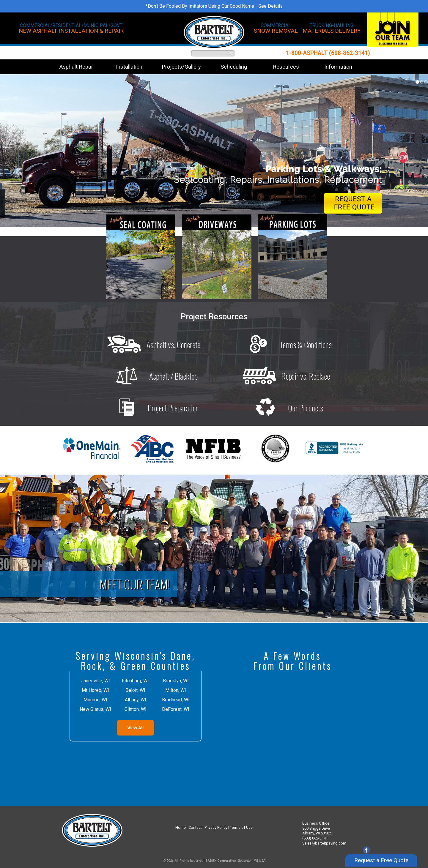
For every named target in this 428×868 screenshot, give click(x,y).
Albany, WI (136, 700)
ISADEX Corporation (220, 861)
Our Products (283, 408)
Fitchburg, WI (135, 681)
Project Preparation (151, 408)
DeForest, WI (176, 709)
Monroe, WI (95, 700)
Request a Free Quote (381, 854)
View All (136, 728)
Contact (195, 827)
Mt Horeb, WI (95, 690)
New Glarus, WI (95, 709)
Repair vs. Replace (284, 376)
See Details (270, 6)
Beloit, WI (135, 690)
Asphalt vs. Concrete (151, 345)
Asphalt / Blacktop (151, 376)
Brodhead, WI (176, 700)
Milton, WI (176, 690)
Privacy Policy (216, 827)
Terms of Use (241, 827)
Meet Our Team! (135, 584)
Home (181, 827)
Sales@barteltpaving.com (324, 843)
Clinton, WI (136, 709)
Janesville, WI (95, 681)
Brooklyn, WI (176, 681)
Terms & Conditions (284, 345)
